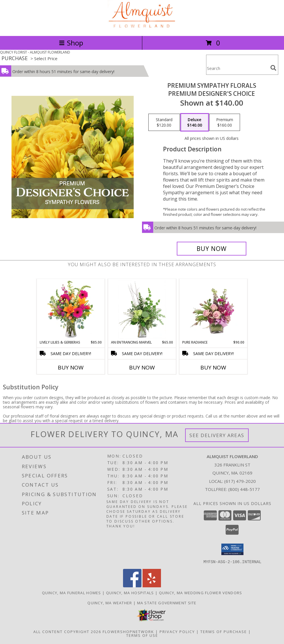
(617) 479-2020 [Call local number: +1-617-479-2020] (240, 481)
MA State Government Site (167, 603)
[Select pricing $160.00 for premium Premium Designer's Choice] (225, 122)
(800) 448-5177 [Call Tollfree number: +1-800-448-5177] (244, 489)
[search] (273, 68)
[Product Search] (237, 68)
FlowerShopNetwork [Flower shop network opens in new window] (128, 631)
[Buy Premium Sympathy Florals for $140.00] (212, 249)
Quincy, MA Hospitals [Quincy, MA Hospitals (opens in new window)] (130, 592)
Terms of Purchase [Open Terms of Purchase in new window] (224, 631)
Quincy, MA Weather (110, 603)
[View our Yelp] (152, 585)
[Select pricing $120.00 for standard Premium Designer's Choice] (164, 122)
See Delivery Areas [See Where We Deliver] (217, 435)
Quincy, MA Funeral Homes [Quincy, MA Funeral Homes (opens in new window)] (72, 592)
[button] (232, 549)
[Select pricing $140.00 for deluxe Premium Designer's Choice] (195, 122)
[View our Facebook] (132, 585)
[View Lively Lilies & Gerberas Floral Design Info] (71, 310)
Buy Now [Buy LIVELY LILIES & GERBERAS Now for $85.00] (71, 367)
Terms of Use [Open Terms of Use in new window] (142, 635)
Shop (71, 43)
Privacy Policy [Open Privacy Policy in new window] (177, 631)
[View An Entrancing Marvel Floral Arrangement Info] (142, 310)
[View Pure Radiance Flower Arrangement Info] (213, 310)
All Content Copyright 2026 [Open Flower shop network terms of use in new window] (67, 631)
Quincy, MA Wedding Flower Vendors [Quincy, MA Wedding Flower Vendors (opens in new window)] (201, 592)
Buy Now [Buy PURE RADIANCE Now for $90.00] (213, 367)
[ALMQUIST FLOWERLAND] (142, 27)
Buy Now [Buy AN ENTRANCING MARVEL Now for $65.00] (142, 367)
